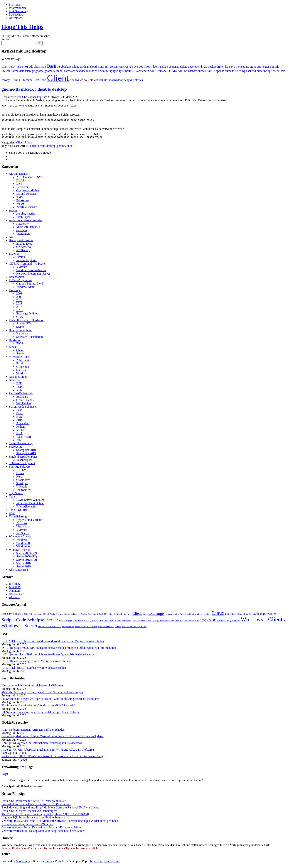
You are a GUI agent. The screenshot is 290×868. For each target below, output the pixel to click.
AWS (43, 67)
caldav (75, 67)
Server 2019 (23, 569)
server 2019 (109, 623)
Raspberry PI (24, 462)
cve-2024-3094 (143, 67)
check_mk (279, 71)
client (5, 67)
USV (12, 515)
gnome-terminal (54, 71)
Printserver (23, 203)
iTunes (20, 475)
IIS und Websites (26, 196)
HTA (19, 419)
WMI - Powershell (106, 629)
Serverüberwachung (21, 445)
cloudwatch (76, 80)
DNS (19, 186)
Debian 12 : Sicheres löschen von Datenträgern (29, 813)
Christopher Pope (33, 97)
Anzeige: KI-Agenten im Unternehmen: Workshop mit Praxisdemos (42, 745)
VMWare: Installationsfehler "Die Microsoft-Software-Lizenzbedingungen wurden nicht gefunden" (60, 823)
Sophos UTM (24, 326)
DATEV (21, 472)
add (31, 67)
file (277, 67)
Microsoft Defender (28, 229)
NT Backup (23, 252)
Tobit (12, 499)
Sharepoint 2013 (26, 455)
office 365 (248, 616)
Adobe (13, 213)
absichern (143, 71)
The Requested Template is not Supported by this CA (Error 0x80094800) (45, 816)
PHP (19, 422)
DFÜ (19, 386)
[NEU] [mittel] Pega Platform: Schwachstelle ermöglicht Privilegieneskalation (48, 657)
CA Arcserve (24, 249)
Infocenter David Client (30, 505)
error (260, 67)
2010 (19, 302)
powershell (270, 616)
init (107, 71)
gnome (39, 71)
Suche (5, 39)
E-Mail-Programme (20, 282)
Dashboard (110, 80)
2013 (19, 306)
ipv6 (122, 71)
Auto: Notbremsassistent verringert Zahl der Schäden (33, 732)
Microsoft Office (19, 359)
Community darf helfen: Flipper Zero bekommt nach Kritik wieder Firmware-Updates (52, 738)
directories (136, 80)
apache (220, 71)
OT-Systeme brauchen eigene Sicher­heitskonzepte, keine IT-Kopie (41, 714)
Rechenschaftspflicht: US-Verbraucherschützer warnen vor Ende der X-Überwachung (52, 758)
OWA (20, 319)
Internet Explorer (26, 262)
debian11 (174, 67)
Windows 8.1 (24, 549)
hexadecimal (83, 71)
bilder (260, 71)
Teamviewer (24, 492)
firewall (6, 71)
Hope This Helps (22, 27)
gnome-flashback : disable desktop (34, 89)
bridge (268, 71)
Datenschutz (16, 15)
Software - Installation (29, 339)
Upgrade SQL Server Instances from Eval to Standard (33, 820)
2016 (19, 309)
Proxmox (22, 525)
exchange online (172, 616)
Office (240, 616)
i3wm (101, 71)
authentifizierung (235, 71)
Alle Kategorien (18, 572)
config (114, 67)
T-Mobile (22, 489)
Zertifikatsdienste (27, 209)
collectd (89, 80)
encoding (244, 67)
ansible (210, 71)
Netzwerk (15, 382)
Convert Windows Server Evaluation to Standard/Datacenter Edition (42, 830)
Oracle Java (23, 482)
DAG (20, 312)
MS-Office (231, 616)
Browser (14, 256)
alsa (36, 67)
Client (58, 78)
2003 (19, 296)
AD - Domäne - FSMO (163, 71)
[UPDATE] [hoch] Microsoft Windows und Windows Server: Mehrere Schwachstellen (53, 643)
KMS (20, 199)
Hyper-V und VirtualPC (30, 522)
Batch (20, 416)
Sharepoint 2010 (26, 452)
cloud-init (103, 67)
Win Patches (24, 406)
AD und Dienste (187, 71)
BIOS (20, 346)
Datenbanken (17, 279)
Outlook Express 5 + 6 (30, 286)
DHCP (20, 183)
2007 (19, 299)
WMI (20, 442)
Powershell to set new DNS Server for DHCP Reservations (36, 806)
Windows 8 (23, 545)
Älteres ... (15, 599)
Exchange (15, 292)
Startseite (14, 5)
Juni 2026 (15, 589)
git (33, 71)
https (94, 71)
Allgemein (23, 362)
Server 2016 (23, 565)
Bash (52, 66)
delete (184, 67)
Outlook (21, 372)
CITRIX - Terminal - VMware (28, 80)
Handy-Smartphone (20, 332)
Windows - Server (20, 552)
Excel (20, 366)
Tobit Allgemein (26, 509)
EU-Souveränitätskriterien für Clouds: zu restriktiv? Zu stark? (38, 708)
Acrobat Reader (26, 216)
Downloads (16, 18)
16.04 (12, 67)
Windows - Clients (20, 539)
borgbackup (64, 67)
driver (220, 67)
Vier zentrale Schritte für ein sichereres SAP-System (33, 688)
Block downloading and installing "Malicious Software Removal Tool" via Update (50, 810)
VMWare (22, 269)
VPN (19, 392)
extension (269, 67)
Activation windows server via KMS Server (27, 826)
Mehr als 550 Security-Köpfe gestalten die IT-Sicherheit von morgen (42, 694)
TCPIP (20, 389)
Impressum (97, 863)
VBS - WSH (24, 439)
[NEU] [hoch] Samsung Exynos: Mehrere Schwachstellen (36, 663)
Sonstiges (22, 485)
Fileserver (22, 189)
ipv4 (116, 71)
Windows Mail (25, 289)
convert (99, 80)
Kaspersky (23, 226)
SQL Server (16, 495)
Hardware (22, 336)
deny (127, 80)
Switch (20, 329)
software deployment (142, 623)
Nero (19, 479)
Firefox (21, 259)
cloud (93, 67)
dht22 (204, 67)
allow (201, 71)
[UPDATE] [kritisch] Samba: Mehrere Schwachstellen (34, 670)
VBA (19, 435)
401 (26, 67)
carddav (85, 67)
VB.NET (22, 432)
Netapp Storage (18, 379)
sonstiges (22, 232)
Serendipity (23, 863)
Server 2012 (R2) (27, 562)
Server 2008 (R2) (27, 559)
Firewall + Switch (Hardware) (27, 322)
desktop (51, 148)
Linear (48, 863)
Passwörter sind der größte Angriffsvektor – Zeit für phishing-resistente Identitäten (50, 701)
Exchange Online (27, 316)
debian (164, 67)
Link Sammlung (18, 11)
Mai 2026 (15, 593)
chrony (6, 80)
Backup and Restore (21, 242)
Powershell (23, 425)
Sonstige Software (20, 469)
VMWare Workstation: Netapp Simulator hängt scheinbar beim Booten (43, 833)
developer (194, 67)
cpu (120, 67)
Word (20, 376)
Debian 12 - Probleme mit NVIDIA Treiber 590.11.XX (34, 803)
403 (134, 71)
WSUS (20, 206)
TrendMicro (23, 236)
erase (253, 67)
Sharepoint (15, 449)
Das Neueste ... (18, 596)
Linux (28, 145)
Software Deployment (22, 465)
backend (251, 71)
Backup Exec (24, 246)
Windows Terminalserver (31, 272)
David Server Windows (30, 502)
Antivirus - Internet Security (26, 223)
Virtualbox (23, 529)
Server (20, 356)
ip (111, 71)
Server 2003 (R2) (27, 555)
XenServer (23, 535)
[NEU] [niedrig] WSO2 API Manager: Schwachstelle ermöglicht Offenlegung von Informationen (59, 650)
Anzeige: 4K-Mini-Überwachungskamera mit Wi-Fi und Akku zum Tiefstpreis (48, 752)
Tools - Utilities (18, 512)
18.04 (20, 67)
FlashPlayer (23, 219)
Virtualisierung (18, 519)
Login (5, 776)
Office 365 (23, 369)
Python (20, 429)
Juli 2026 (14, 586)
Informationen (17, 8)
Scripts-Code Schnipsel (23, 409)
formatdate (18, 71)
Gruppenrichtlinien (28, 193)
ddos (120, 80)
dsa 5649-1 (231, 67)
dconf (156, 67)
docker (212, 67)
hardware (70, 71)
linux (128, 71)
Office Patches (25, 402)
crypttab (128, 67)
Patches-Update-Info (21, 396)
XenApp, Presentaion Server (33, 276)
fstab (28, 71)
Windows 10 (24, 542)
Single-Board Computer (23, 459)
